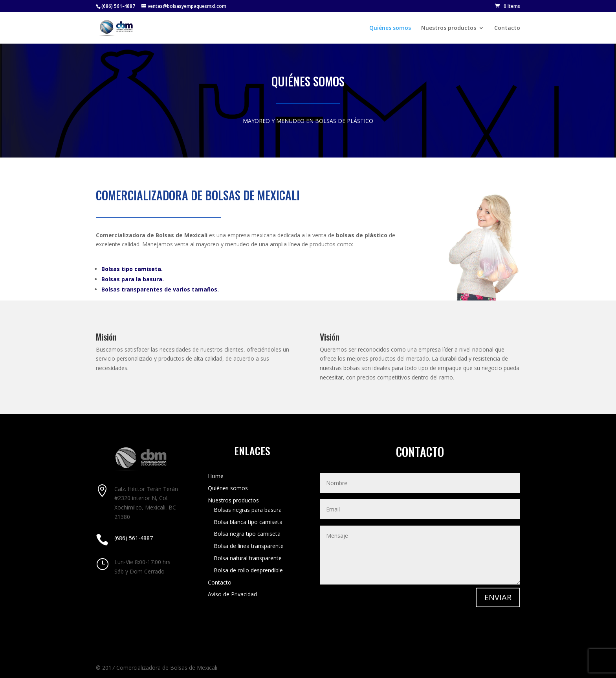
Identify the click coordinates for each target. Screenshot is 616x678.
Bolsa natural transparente (248, 558)
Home (216, 476)
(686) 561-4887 (118, 6)
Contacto (507, 28)
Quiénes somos (390, 28)
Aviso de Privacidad (232, 594)
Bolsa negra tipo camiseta (247, 534)
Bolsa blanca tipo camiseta (248, 522)
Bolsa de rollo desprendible (248, 570)
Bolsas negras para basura (248, 510)
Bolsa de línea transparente (249, 546)
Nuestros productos (449, 28)
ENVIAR (498, 597)
